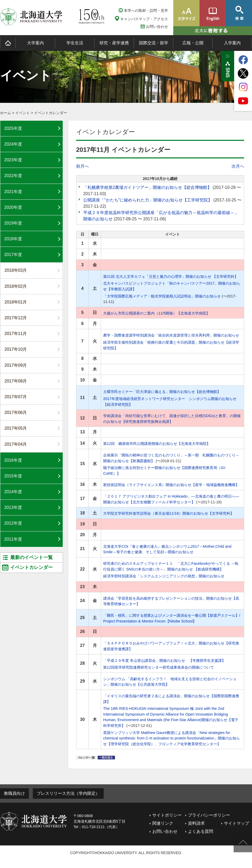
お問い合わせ (157, 27)
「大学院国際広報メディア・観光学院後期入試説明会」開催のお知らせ (162, 296)
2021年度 (13, 192)
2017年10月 (16, 349)
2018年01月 (16, 302)
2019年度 (13, 223)
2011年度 (13, 539)
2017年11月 (16, 334)
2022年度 (13, 176)
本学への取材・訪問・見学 (146, 10)
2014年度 (13, 492)
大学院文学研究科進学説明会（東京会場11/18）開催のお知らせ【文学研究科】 (169, 513)
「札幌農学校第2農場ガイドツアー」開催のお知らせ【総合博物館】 (147, 187)
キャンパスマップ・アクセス (144, 19)
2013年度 (13, 507)
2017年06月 (16, 412)
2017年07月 (16, 397)
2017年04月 (16, 444)
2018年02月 (16, 286)
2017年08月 (16, 381)
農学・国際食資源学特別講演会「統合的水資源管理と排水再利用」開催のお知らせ (171, 335)
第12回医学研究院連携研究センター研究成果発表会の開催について (159, 667)
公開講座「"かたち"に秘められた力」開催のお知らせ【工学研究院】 (148, 200)
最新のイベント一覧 (31, 557)
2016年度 (13, 460)
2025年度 (13, 128)
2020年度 (13, 207)
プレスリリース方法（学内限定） (68, 793)
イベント (23, 113)
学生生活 (75, 43)
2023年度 (13, 160)
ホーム (6, 113)
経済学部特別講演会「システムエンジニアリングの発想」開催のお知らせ (164, 576)
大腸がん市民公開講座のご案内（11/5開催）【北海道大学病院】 (156, 313)
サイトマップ (237, 823)
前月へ (82, 166)
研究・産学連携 (114, 43)
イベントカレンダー (51, 113)
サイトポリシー (167, 815)
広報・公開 (193, 43)
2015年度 (13, 476)
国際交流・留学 (154, 43)
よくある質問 (201, 831)
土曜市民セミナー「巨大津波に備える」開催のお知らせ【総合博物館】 (162, 392)
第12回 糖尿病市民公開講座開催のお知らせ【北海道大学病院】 (157, 444)
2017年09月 (16, 365)
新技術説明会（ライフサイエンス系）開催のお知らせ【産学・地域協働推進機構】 (171, 485)
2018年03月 (16, 270)
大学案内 (35, 43)
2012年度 (13, 523)
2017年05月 (16, 428)
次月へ (238, 166)
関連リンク (163, 823)
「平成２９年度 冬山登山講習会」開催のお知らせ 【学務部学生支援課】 (164, 661)
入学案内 (232, 43)
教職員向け (14, 793)
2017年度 (13, 255)
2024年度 (13, 144)
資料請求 (196, 823)
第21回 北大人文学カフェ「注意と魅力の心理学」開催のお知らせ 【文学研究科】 (171, 276)
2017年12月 (16, 318)
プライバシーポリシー (209, 815)
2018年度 (13, 239)
